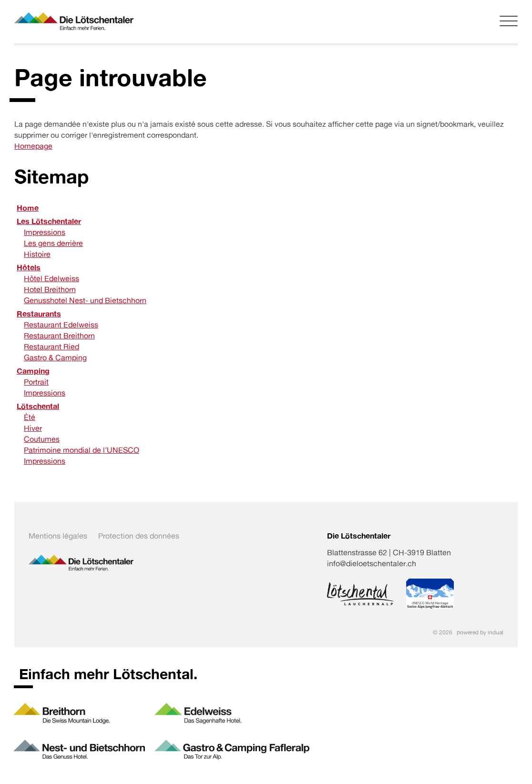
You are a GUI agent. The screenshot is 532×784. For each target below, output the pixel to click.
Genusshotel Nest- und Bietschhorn (85, 300)
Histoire (37, 254)
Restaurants (39, 314)
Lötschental (38, 406)
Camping (33, 371)
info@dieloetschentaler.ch (372, 563)
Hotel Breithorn (50, 289)
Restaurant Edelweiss (61, 325)
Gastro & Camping (55, 357)
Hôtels (29, 267)
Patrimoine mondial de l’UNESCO (82, 450)
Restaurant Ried (51, 346)
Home (28, 208)
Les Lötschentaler (49, 221)
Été (30, 417)
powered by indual (480, 632)
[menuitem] (266, 208)
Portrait (36, 382)
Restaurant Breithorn (59, 336)
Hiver (33, 428)
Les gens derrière (53, 243)
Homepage (33, 146)
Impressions (45, 232)
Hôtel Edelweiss (51, 278)
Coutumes (42, 439)
